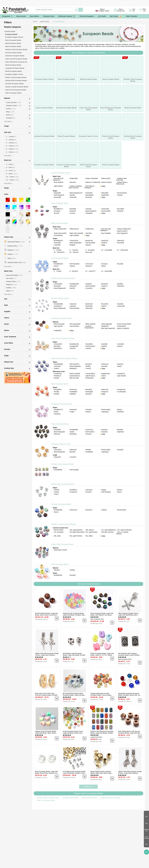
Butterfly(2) (73, 434)
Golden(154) (90, 229)
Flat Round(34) (90, 286)
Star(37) (104, 306)
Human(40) (57, 197)
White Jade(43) (90, 324)
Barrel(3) (72, 452)
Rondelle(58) (58, 510)
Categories (6, 16)
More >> (88, 787)
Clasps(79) (57, 457)
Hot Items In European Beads (88, 584)
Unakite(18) (58, 330)
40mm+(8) (89, 252)
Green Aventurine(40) (124, 324)
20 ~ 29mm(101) (59, 252)
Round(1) (88, 492)
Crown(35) (57, 245)
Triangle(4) (89, 213)
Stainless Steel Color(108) (121, 179)
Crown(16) (89, 288)
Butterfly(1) (73, 368)
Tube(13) (73, 348)
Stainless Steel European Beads (63, 278)
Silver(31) (73, 182)
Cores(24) (73, 457)
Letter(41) (73, 306)
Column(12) (89, 264)
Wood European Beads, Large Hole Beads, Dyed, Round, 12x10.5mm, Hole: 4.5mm (47, 614)
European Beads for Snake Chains (48, 798)
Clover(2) (88, 434)
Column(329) (58, 284)
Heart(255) (57, 193)
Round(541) (58, 389)
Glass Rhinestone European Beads (64, 358)
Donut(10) (57, 211)
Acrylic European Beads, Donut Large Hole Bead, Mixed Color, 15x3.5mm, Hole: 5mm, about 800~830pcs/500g (73, 732)
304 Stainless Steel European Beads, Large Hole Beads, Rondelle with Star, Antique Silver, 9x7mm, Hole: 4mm (74, 654)
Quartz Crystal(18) (123, 328)
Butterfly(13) (58, 348)
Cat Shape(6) (121, 392)
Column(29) (105, 209)
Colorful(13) (121, 374)
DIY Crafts (102, 16)
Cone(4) (72, 213)
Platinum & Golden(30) (93, 182)
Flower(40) (89, 306)
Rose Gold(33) (59, 182)
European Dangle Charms (61, 173)
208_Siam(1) (90, 530)
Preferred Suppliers (87, 16)
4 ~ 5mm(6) (58, 250)
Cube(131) (73, 304)
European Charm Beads (70, 798)
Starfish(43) (105, 195)
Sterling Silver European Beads (63, 484)
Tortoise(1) (57, 414)
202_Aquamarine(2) (76, 530)
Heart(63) (120, 304)
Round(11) (89, 510)
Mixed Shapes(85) (76, 243)
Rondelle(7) (73, 490)
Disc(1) (56, 266)
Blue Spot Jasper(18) (108, 328)
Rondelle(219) (74, 344)
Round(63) (57, 430)
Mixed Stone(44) (59, 324)
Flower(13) (105, 364)
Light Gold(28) (74, 235)
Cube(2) (56, 368)
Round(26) (121, 209)
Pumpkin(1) (73, 492)
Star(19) (72, 288)
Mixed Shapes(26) (60, 308)
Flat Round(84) (90, 243)
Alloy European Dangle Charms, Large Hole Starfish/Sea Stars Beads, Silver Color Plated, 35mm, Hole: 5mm (129, 614)
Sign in (121, 10)
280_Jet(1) (57, 536)
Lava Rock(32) (74, 326)
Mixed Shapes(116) (76, 193)
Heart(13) (120, 364)
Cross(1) (88, 368)
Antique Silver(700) (60, 229)
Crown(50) (120, 344)
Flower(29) (73, 410)
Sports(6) (88, 394)
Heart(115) (105, 241)
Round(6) (120, 450)
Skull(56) (120, 284)
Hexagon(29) (74, 346)
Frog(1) (72, 412)
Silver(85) (89, 233)
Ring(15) (104, 346)
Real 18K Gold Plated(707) (58, 179)
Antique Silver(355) (92, 178)
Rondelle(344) (58, 264)
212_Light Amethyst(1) (124, 530)
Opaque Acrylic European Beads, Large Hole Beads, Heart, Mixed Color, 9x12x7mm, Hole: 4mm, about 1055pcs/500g (47, 732)
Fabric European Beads (60, 564)
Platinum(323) (106, 178)
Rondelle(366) (58, 304)
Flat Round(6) (106, 211)
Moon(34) (89, 197)
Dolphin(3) (120, 432)
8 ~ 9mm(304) (90, 250)
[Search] (65, 10)
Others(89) (105, 193)
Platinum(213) (74, 229)
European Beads (59, 22)
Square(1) (89, 266)
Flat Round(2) (106, 410)
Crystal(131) (58, 374)
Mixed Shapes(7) (91, 211)
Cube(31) (88, 209)
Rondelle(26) (58, 575)
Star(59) (72, 195)
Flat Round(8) (106, 450)
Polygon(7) (105, 392)
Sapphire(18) (105, 374)
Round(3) (120, 264)
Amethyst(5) (89, 378)
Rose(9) (56, 378)
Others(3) (57, 434)
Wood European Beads (60, 384)
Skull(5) (88, 366)
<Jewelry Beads (10, 31)
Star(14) (120, 346)
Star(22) (88, 245)
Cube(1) (56, 492)
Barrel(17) (89, 364)
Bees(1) (120, 410)
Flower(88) (89, 344)
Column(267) (58, 344)
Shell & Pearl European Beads (62, 544)
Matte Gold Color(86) (76, 233)
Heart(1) (72, 266)
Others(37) (73, 286)
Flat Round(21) (90, 346)
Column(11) (73, 510)
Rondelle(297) (58, 241)
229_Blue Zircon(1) (107, 532)
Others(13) (105, 389)
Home (35, 22)
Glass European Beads (60, 258)
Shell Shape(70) (59, 195)
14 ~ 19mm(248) (107, 271)
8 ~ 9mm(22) (74, 271)
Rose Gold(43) (106, 233)
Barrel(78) (105, 284)
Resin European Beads (60, 203)
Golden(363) (74, 178)
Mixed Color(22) (106, 182)
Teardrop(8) (89, 392)
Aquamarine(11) (75, 376)
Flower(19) (73, 389)
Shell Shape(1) (106, 492)
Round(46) (57, 286)
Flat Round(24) (74, 308)
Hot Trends (116, 16)
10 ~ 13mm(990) (107, 250)
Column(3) (89, 490)
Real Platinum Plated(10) (89, 187)
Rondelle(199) (74, 284)
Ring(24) (72, 245)
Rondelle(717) (58, 209)
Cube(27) (104, 286)
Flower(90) (57, 243)
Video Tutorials (131, 16)
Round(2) (73, 575)
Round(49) (121, 243)
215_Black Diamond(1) (77, 532)
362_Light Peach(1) (76, 536)
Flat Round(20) (74, 264)
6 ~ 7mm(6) (58, 271)
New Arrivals (21, 16)
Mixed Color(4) (59, 530)
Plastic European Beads (60, 424)
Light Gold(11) (58, 186)
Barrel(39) (57, 346)
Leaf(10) (88, 348)
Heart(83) (89, 284)
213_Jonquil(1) (59, 532)
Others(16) (73, 450)
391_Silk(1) (89, 536)
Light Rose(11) (90, 376)
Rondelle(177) (58, 410)
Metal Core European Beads (46, 800)
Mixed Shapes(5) (75, 366)
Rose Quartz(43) (75, 324)
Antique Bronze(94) (60, 233)
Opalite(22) (105, 326)
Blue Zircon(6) (74, 378)
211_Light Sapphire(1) (108, 530)
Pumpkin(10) (121, 389)
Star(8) (72, 432)
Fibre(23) (57, 570)
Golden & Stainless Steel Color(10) (75, 187)
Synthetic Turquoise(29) (89, 327)
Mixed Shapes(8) (59, 432)
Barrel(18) (89, 389)
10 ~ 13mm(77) (90, 271)
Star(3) (119, 366)
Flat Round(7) (90, 432)
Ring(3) (104, 490)
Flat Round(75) (122, 193)
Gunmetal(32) (58, 235)
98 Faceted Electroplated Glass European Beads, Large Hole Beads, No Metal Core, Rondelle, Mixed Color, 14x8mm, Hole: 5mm (75, 694)
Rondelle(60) (74, 430)
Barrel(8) (120, 430)
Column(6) (57, 366)
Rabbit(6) (73, 394)
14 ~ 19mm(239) (122, 250)
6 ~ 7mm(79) (74, 250)
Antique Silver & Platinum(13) (122, 183)
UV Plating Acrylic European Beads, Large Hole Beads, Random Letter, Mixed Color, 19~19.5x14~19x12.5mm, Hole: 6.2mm (74, 772)
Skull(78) (104, 243)
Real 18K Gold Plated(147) (105, 230)
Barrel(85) (73, 209)
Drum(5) (56, 213)
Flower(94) (89, 193)
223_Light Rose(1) (91, 532)
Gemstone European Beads (61, 318)
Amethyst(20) (121, 326)
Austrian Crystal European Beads (63, 524)
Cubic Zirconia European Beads (63, 338)
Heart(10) (73, 211)
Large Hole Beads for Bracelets (110, 798)
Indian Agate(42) (107, 324)
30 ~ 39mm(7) (74, 252)
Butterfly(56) (89, 195)
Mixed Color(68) (75, 374)
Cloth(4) (72, 570)
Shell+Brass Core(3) (60, 550)
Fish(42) (120, 195)
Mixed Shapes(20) (60, 288)
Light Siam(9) (121, 376)
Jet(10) (104, 376)
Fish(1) (56, 412)
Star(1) (104, 266)
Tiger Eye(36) (58, 326)
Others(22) (89, 308)
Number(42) (58, 306)
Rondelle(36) (58, 470)
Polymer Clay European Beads (63, 464)
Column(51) (58, 450)
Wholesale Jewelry (67, 16)
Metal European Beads (60, 223)
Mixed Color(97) (122, 231)
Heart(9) (88, 450)
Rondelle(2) (89, 452)
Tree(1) (56, 494)
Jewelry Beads (44, 22)
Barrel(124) (89, 304)
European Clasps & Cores (61, 444)
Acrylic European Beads (60, 298)
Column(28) (121, 306)
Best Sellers (34, 16)
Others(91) (121, 241)
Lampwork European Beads (61, 404)
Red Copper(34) (122, 233)
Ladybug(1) (105, 412)
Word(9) (56, 392)
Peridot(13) (57, 376)
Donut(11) (105, 264)
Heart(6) (56, 394)
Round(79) (105, 304)
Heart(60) (104, 344)
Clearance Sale (49, 16)
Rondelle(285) (58, 364)
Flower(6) (120, 211)
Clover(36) (73, 197)
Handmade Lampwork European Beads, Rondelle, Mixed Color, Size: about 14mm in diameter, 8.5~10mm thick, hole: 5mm (130, 694)
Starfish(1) (120, 412)
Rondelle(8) (73, 392)
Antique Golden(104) (124, 229)
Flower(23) (121, 286)
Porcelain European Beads (61, 504)
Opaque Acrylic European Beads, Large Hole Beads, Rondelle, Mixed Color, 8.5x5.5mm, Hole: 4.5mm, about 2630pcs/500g (74, 614)
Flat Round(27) (74, 364)
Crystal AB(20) (90, 374)
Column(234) (74, 241)
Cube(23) (88, 410)
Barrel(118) (89, 241)
